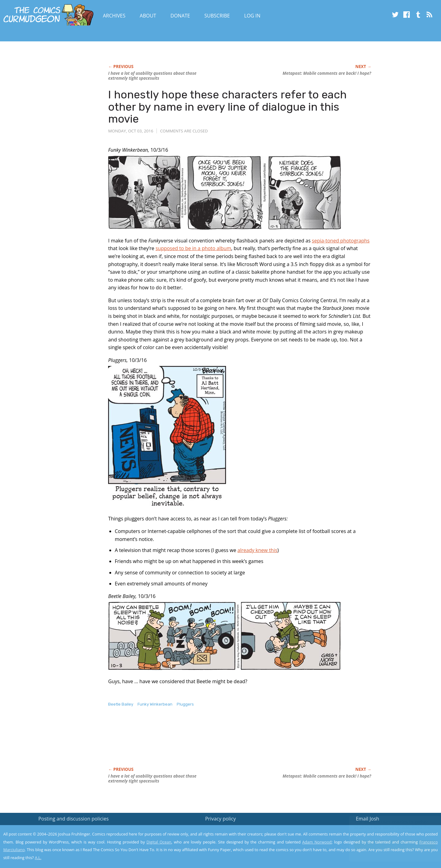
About (148, 16)
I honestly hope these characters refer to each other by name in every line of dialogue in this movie (227, 107)
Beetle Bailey (121, 704)
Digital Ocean (159, 842)
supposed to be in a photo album (193, 248)
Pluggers (185, 704)
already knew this (257, 550)
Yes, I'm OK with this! (389, 845)
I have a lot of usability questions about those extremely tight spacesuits (152, 76)
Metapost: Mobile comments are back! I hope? (327, 73)
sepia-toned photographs (341, 241)
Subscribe (217, 16)
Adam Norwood (317, 842)
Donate (180, 16)
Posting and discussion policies (73, 819)
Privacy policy (221, 819)
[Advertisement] (220, 743)
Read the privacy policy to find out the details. (386, 830)
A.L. (38, 858)
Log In (252, 16)
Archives (114, 16)
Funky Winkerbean (155, 704)
